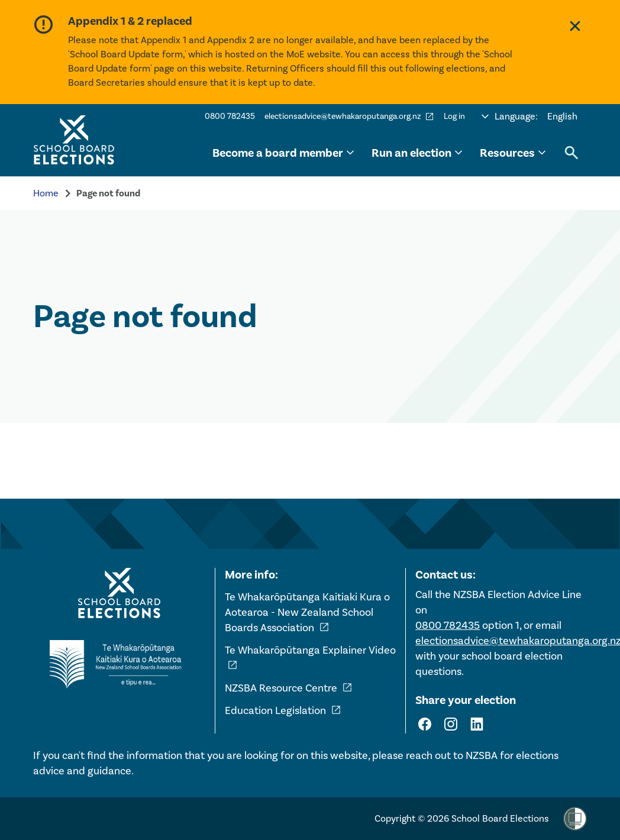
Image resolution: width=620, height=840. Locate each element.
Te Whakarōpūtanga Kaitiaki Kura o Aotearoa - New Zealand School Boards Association (307, 612)
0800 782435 (230, 116)
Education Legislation (283, 710)
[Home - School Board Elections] (119, 593)
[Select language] (529, 117)
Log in (454, 116)
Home (46, 193)
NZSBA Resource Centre (289, 688)
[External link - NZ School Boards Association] (119, 664)
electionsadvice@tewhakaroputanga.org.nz (349, 117)
